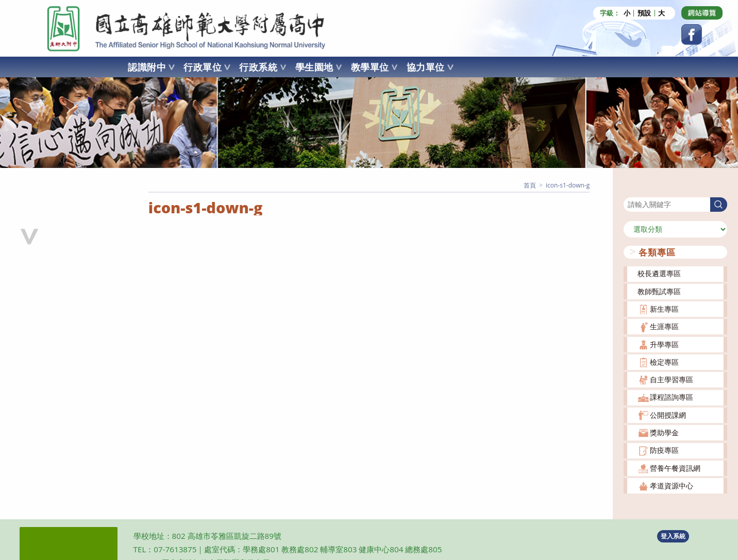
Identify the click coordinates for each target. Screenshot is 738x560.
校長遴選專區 (659, 273)
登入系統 (673, 535)
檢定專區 (664, 361)
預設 (644, 13)
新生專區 (664, 308)
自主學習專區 (672, 379)
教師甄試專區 (659, 290)
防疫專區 (664, 449)
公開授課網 (668, 414)
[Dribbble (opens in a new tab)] (702, 13)
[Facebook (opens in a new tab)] (692, 35)
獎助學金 (664, 432)
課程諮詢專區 (672, 396)
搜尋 (631, 190)
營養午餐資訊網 (675, 467)
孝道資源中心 (672, 485)
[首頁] (530, 185)
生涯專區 (664, 326)
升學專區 (664, 343)
